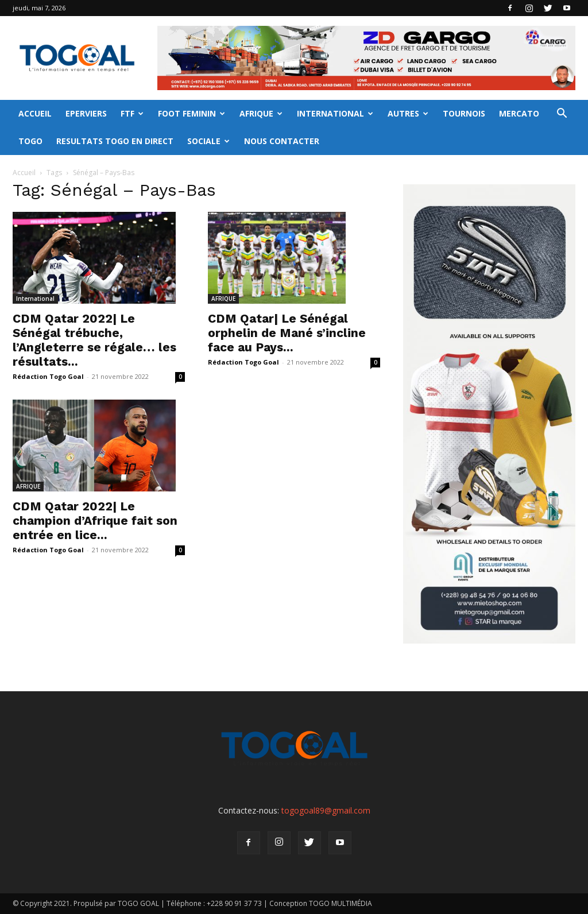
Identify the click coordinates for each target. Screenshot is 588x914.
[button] (562, 115)
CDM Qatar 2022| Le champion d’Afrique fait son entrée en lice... (95, 520)
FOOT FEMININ (192, 113)
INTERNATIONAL (335, 113)
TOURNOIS (464, 113)
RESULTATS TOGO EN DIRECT (115, 141)
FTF (132, 113)
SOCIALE (208, 141)
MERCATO (519, 113)
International (35, 299)
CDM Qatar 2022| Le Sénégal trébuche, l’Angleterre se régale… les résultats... (94, 340)
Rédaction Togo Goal (48, 376)
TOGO (30, 141)
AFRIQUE (261, 113)
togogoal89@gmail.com (326, 810)
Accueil (24, 173)
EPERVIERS (86, 113)
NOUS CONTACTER (282, 141)
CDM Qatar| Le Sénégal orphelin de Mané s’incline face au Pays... (287, 333)
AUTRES (408, 113)
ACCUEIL (35, 113)
